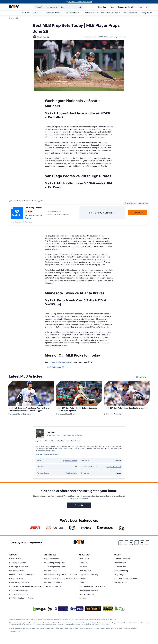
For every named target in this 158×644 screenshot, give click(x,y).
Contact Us (84, 563)
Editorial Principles (122, 563)
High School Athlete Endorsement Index (26, 591)
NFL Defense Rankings (19, 599)
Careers (83, 583)
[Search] (80, 7)
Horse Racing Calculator (19, 587)
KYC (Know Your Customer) (126, 583)
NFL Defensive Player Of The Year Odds (61, 583)
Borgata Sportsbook (114, 471)
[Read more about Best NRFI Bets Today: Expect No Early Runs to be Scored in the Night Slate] (79, 410)
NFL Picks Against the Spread (22, 603)
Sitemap (83, 603)
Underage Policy (121, 575)
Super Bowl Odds (52, 563)
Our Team (83, 571)
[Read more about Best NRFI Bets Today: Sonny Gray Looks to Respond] (127, 410)
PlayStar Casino (72, 477)
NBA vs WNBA (15, 563)
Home (11, 18)
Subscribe (79, 510)
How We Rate (85, 575)
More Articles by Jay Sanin (47, 459)
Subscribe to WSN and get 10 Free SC (80, 2)
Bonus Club (102, 7)
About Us (83, 567)
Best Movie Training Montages (22, 579)
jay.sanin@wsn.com (70, 465)
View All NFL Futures (53, 591)
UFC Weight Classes (18, 567)
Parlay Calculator (16, 583)
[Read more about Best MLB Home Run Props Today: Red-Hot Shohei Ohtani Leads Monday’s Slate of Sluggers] (31, 412)
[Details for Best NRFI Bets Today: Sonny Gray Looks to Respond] (127, 393)
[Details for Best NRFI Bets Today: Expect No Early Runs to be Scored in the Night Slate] (79, 393)
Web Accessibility (87, 599)
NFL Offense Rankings (18, 595)
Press (82, 587)
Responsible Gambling (126, 7)
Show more (143, 377)
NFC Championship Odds (55, 567)
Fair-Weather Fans (17, 575)
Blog (140, 7)
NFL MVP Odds (51, 575)
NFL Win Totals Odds (53, 587)
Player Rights (120, 579)
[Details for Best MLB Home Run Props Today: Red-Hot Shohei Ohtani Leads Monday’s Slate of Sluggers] (31, 393)
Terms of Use (120, 571)
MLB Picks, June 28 (56, 367)
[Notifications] (147, 7)
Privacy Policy (120, 567)
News (112, 7)
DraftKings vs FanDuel (18, 571)
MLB (16, 18)
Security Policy (121, 587)
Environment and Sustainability (92, 591)
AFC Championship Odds (55, 571)
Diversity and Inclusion (89, 595)
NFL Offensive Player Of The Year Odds (61, 579)
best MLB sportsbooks (61, 362)
